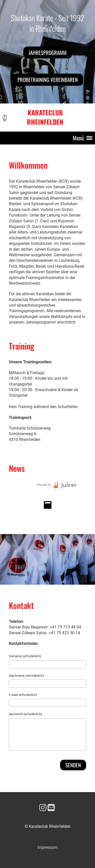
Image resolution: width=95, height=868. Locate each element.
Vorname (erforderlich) (25, 656)
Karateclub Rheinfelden (45, 117)
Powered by (44, 484)
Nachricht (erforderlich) (26, 714)
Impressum (48, 847)
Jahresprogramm (48, 52)
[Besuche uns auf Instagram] (43, 808)
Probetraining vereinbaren (48, 80)
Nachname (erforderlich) (26, 676)
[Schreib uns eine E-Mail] (51, 808)
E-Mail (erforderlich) (23, 695)
